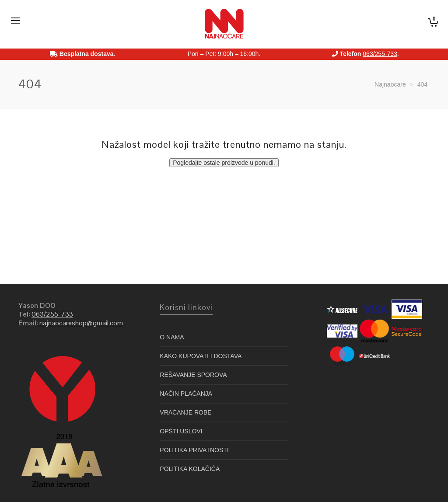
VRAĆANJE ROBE (185, 412)
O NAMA (172, 337)
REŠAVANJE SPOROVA (193, 375)
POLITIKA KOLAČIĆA (190, 469)
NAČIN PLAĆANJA (186, 394)
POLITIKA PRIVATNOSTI (194, 450)
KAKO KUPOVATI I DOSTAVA (201, 356)
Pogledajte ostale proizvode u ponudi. (224, 163)
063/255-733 (380, 54)
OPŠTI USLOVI (181, 431)
